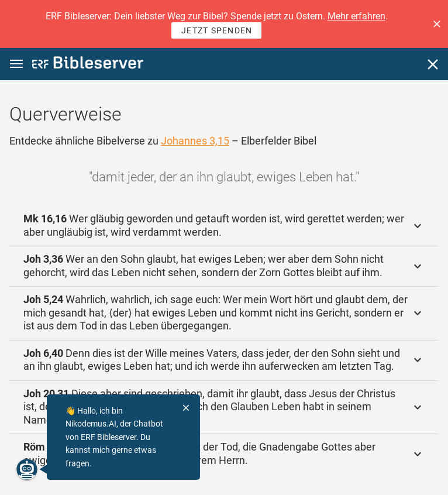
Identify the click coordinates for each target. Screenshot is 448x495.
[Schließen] (433, 64)
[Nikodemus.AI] (27, 469)
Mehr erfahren (356, 16)
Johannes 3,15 (195, 141)
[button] (437, 24)
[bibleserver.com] (88, 65)
